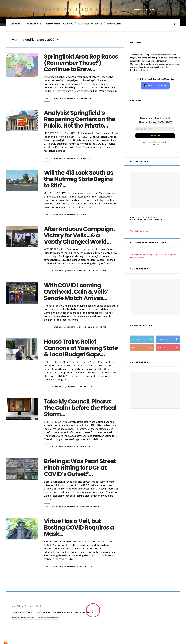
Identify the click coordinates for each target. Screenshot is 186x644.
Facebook (169, 343)
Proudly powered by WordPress (23, 620)
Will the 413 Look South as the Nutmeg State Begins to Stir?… (79, 182)
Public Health (85, 389)
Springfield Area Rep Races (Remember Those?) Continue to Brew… (81, 66)
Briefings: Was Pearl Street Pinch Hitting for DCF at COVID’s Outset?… (80, 470)
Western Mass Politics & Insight (70, 10)
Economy (83, 217)
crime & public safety (89, 509)
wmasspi (71, 101)
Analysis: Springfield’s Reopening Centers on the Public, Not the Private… (80, 122)
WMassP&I (27, 609)
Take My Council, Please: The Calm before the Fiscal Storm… (80, 410)
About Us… (16, 24)
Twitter (143, 343)
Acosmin (56, 620)
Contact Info (34, 24)
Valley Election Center (90, 24)
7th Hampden (85, 101)
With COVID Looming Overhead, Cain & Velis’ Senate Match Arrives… (76, 294)
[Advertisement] (155, 193)
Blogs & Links (114, 24)
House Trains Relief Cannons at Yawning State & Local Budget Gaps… (81, 351)
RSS (143, 351)
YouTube (169, 351)
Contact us (158, 145)
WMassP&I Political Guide (60, 24)
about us (144, 73)
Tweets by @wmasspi (140, 235)
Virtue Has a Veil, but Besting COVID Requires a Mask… (79, 530)
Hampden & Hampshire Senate (92, 273)
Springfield (84, 161)
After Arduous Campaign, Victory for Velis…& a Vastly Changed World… (79, 238)
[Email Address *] (155, 132)
